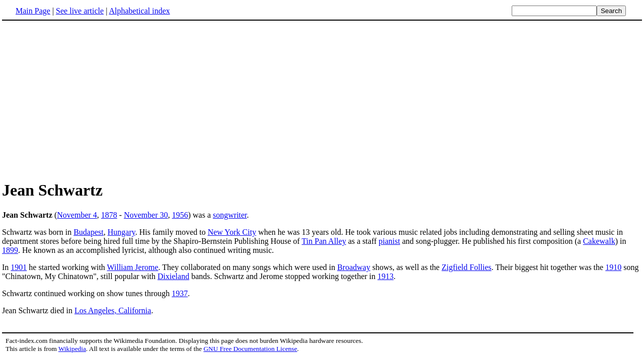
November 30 (146, 215)
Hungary (122, 232)
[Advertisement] (87, 100)
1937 (180, 293)
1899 (10, 250)
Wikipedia (72, 349)
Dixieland (173, 276)
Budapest (89, 232)
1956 (180, 215)
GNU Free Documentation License (250, 349)
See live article (80, 11)
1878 (109, 215)
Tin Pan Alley (324, 241)
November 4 (77, 215)
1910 (613, 267)
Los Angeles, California (113, 310)
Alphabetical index (139, 11)
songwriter (230, 215)
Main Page (33, 11)
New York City (232, 232)
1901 (19, 267)
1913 (385, 276)
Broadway (354, 267)
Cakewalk (599, 241)
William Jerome (133, 267)
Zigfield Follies (467, 267)
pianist (390, 241)
